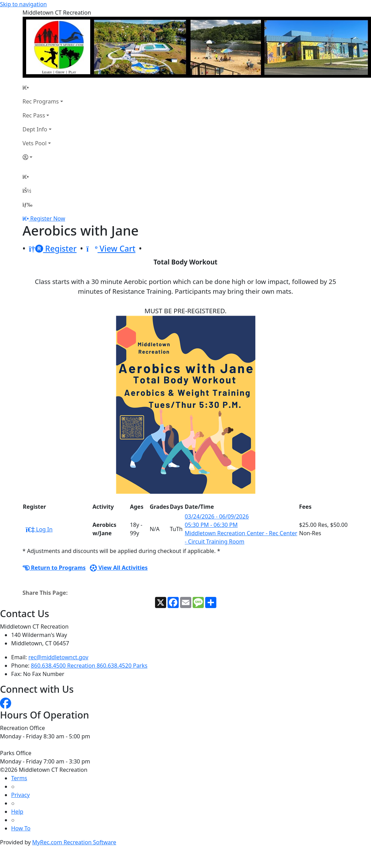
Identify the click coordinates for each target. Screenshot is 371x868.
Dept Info (35, 129)
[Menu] (28, 205)
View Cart (111, 249)
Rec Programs (41, 101)
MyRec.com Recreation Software (74, 842)
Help (17, 812)
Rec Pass (34, 115)
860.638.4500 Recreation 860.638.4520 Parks (89, 666)
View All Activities (119, 568)
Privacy (20, 795)
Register (53, 249)
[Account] (43, 157)
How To (21, 828)
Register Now (48, 218)
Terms (19, 778)
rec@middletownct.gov (59, 657)
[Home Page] (43, 87)
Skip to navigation (23, 4)
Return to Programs (54, 568)
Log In (39, 529)
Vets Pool (35, 143)
